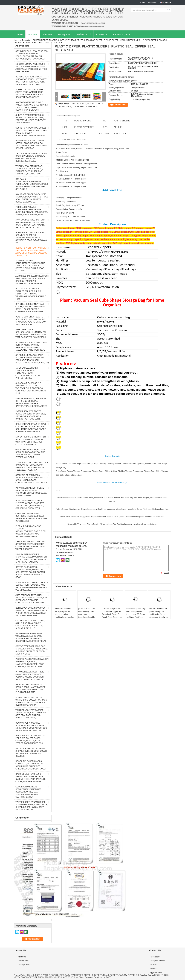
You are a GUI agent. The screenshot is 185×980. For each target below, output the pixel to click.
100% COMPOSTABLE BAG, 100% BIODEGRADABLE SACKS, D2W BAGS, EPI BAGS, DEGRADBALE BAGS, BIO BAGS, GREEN (30, 224)
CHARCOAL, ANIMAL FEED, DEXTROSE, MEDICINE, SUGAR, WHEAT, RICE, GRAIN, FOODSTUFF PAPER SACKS (31, 517)
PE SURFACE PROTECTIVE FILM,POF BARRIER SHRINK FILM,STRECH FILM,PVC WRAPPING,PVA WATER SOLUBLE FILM (31, 294)
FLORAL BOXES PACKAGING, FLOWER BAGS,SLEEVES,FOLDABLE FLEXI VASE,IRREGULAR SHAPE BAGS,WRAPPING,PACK (31, 531)
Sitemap (155, 969)
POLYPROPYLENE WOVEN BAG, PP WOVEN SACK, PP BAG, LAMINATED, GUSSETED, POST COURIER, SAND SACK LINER (32, 663)
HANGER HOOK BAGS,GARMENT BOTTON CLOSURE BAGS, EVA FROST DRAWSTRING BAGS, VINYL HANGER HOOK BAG (31, 144)
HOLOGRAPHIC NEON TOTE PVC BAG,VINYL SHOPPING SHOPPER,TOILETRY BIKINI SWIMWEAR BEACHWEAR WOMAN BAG (31, 238)
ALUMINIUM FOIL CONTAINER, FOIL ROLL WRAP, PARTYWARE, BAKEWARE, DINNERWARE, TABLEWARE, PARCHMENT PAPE (31, 346)
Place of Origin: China (65, 213)
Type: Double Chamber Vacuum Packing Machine (77, 164)
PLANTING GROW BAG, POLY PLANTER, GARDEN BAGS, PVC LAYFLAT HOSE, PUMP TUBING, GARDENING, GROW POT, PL (30, 505)
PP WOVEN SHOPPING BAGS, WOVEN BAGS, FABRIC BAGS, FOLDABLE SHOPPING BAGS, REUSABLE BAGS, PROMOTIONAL (31, 637)
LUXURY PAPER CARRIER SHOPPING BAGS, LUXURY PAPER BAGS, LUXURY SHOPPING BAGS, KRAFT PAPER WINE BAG (31, 558)
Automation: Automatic (65, 156)
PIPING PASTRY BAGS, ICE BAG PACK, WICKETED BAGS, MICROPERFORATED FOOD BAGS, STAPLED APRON (31, 492)
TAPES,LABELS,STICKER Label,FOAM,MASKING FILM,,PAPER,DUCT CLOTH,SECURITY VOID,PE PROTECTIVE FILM (28, 373)
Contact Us (102, 34)
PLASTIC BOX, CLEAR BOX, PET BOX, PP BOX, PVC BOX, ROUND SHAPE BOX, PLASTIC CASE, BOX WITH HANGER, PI (31, 321)
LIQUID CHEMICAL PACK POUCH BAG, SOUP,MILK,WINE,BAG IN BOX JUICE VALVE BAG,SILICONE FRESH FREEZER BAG (32, 68)
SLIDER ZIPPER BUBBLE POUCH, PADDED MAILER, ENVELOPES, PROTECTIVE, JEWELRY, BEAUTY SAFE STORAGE (31, 119)
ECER (109, 977)
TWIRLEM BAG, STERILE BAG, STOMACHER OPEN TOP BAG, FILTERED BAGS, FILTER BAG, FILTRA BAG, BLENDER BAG (29, 170)
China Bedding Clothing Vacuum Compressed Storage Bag (130, 471)
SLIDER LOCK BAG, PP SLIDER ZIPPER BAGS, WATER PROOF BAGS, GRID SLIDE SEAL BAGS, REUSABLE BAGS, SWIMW (30, 93)
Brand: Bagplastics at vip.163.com (70, 205)
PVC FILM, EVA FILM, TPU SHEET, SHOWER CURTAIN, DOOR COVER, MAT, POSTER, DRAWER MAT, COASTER (31, 752)
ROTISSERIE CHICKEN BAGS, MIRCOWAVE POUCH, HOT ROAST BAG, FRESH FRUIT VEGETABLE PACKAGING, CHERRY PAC (31, 81)
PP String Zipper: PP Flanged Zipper (71, 179)
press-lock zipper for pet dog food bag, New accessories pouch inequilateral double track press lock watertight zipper (88, 616)
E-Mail (154, 965)
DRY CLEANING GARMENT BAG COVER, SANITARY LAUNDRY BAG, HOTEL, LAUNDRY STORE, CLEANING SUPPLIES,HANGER (31, 308)
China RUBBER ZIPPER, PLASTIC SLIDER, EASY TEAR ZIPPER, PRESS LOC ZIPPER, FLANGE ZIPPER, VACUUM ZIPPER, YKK (83, 975)
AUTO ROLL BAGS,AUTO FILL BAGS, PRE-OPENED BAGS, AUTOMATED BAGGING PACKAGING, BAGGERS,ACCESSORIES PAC (32, 280)
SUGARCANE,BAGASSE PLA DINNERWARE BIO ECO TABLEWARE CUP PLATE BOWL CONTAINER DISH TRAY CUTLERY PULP (31, 388)
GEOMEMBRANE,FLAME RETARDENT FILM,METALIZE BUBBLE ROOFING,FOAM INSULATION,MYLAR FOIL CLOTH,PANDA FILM (28, 792)
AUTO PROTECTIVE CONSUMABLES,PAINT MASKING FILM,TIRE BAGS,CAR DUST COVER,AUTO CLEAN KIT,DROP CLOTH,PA (30, 266)
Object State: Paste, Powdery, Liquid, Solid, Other (77, 167)
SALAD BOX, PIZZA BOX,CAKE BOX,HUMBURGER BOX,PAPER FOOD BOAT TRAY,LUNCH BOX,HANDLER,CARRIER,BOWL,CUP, (32, 359)
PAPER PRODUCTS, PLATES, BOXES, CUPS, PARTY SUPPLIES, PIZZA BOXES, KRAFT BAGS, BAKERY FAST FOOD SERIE (31, 415)
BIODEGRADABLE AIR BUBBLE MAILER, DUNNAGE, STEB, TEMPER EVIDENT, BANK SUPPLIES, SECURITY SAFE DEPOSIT (32, 106)
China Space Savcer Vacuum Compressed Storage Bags (79, 471)
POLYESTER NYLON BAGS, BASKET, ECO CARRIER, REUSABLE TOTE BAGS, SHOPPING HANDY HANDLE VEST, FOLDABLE (32, 586)
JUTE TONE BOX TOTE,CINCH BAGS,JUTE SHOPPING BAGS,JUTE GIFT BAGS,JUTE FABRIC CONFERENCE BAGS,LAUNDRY (31, 599)
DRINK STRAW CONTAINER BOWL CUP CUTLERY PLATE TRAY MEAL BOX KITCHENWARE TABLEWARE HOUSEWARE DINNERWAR (31, 428)
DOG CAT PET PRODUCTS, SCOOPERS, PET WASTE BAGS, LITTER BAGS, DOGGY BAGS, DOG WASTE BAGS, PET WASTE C (31, 727)
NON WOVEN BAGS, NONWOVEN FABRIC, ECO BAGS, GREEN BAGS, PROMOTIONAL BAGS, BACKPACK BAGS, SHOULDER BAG (31, 612)
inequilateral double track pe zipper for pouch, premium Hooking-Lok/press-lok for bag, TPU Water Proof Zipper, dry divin (64, 616)
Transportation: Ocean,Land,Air (69, 209)
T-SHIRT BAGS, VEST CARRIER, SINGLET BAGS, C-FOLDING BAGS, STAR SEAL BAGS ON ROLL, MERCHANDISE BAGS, (31, 714)
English (166, 2)
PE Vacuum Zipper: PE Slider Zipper (71, 183)
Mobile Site (157, 973)
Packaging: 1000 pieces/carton (69, 198)
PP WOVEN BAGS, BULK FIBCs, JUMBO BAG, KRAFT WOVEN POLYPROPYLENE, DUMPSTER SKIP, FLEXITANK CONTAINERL (30, 676)
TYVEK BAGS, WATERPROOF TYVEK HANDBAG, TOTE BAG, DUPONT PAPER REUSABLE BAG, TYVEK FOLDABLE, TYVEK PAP (32, 466)
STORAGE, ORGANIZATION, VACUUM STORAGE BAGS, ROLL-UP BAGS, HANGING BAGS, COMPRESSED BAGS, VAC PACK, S (32, 479)
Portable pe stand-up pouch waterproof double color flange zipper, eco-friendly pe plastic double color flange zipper (158, 616)
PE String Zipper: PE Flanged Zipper (71, 186)
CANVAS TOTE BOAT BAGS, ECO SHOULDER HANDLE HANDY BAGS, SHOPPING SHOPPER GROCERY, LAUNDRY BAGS (32, 650)
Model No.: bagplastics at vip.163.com (72, 145)
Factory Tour (64, 34)
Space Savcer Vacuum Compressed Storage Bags (77, 464)
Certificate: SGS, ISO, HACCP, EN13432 (73, 220)
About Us (48, 34)
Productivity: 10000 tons (66, 202)
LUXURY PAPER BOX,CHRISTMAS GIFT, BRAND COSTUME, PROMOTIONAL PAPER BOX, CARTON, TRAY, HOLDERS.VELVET (31, 402)
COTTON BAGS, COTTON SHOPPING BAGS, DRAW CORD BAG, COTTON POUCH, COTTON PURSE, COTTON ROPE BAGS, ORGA (30, 572)
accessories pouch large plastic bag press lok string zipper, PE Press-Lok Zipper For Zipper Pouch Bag (136, 614)
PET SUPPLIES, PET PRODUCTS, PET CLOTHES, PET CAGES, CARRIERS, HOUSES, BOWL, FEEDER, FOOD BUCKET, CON (30, 739)
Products (33, 34)
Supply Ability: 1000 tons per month (70, 217)
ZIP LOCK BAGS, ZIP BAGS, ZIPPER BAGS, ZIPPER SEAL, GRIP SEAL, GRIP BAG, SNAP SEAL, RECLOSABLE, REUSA (31, 157)
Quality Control (83, 34)
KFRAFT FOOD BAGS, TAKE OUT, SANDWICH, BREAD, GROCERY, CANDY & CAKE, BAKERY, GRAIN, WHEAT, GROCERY (30, 545)
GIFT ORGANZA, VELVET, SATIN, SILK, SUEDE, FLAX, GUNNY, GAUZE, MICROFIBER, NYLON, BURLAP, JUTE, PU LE (30, 625)
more (58, 490)
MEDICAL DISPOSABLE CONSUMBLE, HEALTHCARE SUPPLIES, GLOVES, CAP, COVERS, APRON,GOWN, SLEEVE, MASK (32, 211)
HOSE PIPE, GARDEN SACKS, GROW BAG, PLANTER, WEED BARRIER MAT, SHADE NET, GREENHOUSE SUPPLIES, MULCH (31, 765)
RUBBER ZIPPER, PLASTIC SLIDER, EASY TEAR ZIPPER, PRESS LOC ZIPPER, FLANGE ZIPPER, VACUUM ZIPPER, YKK (86, 40)
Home (20, 34)
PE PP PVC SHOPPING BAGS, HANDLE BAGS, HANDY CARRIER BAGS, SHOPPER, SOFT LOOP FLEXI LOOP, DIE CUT (30, 688)
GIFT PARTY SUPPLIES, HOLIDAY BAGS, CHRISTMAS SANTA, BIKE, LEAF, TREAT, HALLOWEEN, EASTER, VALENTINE (30, 453)
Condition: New (62, 171)
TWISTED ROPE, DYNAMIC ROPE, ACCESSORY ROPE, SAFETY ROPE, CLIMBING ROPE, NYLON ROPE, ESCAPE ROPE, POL (32, 806)
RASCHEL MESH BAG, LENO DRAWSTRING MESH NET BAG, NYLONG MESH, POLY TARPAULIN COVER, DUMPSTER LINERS (31, 778)
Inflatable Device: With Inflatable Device (72, 160)
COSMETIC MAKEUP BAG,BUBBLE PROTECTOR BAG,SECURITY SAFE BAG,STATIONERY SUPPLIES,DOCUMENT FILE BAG (31, 132)
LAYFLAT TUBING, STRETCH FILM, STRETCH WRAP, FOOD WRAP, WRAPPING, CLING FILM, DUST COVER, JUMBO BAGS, (31, 441)
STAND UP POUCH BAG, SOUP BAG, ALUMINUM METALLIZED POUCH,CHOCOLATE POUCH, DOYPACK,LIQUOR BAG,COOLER (32, 55)
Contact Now (120, 105)
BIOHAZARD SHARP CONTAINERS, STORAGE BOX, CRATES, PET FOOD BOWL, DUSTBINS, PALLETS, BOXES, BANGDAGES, (32, 198)
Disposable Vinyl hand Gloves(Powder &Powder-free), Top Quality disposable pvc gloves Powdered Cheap (112, 524)
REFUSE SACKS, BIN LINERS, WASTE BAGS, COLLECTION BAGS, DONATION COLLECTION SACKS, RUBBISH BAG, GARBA (31, 701)
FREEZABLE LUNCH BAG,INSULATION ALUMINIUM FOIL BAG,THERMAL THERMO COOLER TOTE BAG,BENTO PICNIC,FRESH (31, 333)
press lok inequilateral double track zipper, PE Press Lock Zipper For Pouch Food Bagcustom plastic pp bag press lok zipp (112, 616)
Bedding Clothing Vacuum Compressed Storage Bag (122, 464)
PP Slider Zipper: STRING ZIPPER (70, 175)
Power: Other (61, 152)
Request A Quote (121, 34)
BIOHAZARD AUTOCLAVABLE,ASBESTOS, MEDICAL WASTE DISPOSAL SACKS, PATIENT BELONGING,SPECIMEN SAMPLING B (32, 184)
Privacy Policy (20, 975)
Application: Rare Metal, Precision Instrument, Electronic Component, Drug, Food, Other (92, 149)
